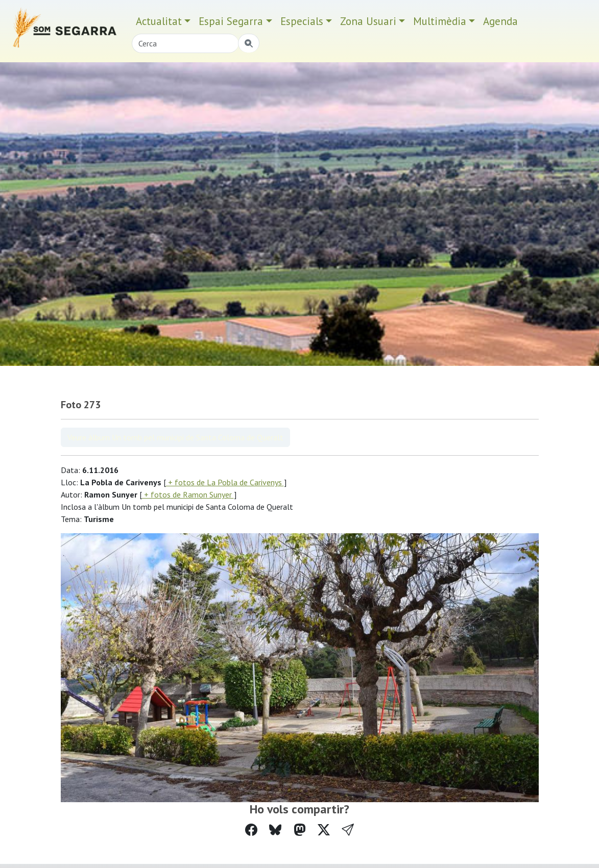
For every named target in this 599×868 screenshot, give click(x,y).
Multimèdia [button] (440, 21)
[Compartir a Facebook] (251, 830)
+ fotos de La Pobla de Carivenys (225, 482)
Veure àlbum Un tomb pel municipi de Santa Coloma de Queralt (175, 437)
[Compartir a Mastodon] (300, 830)
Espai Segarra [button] (231, 21)
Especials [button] (302, 21)
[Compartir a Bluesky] (275, 830)
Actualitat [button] (159, 21)
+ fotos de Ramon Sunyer (188, 494)
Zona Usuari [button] (368, 21)
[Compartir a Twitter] (324, 830)
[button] (348, 830)
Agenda (500, 21)
